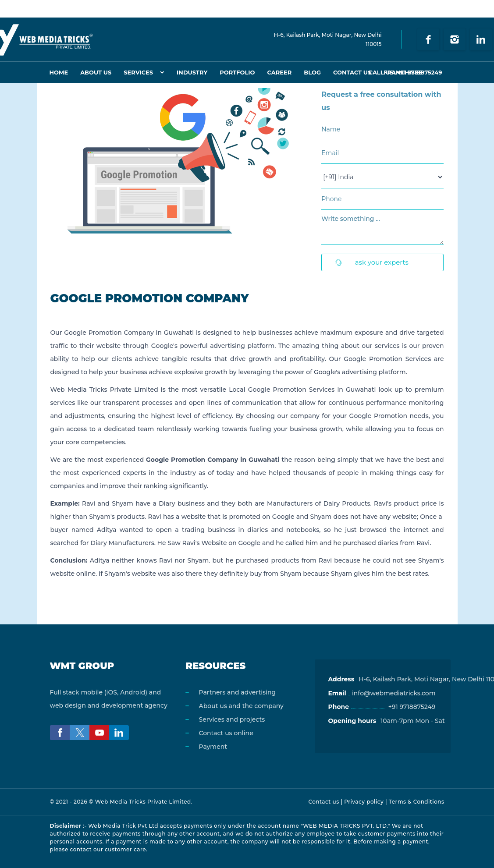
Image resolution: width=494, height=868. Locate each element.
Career (280, 72)
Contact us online (226, 733)
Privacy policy (364, 802)
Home (59, 72)
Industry (192, 72)
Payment (213, 747)
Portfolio (237, 72)
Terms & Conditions (417, 802)
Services (138, 72)
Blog (312, 72)
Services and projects (232, 719)
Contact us (323, 802)
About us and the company (241, 706)
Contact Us (352, 72)
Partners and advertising (237, 692)
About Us (96, 72)
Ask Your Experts (372, 262)
